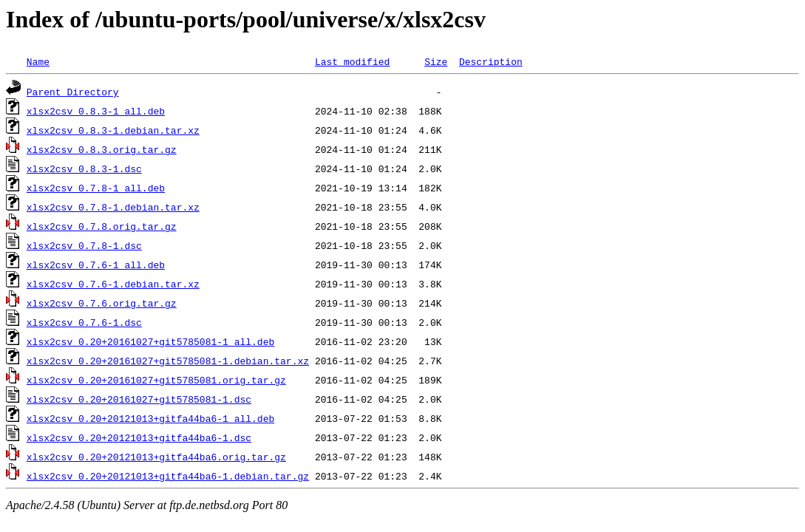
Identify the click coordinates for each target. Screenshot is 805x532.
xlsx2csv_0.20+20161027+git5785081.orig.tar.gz (156, 380)
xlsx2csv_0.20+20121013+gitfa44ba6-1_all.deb (150, 418)
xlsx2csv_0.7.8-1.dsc (84, 245)
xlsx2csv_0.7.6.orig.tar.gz (102, 303)
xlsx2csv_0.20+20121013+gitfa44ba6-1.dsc (139, 437)
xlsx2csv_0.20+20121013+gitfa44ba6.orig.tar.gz (156, 457)
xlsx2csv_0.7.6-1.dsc (84, 322)
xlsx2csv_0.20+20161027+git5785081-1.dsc (139, 399)
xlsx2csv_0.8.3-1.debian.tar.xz (113, 130)
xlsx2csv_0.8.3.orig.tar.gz (102, 149)
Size (436, 61)
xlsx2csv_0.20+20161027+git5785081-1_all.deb (150, 341)
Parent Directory (73, 92)
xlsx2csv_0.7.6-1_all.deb (96, 265)
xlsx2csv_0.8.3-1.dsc (84, 168)
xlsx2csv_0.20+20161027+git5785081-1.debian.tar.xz (168, 361)
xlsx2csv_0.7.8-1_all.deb (96, 188)
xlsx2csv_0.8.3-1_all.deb (96, 111)
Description (491, 61)
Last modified (352, 61)
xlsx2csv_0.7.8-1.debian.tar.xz (113, 207)
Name (38, 61)
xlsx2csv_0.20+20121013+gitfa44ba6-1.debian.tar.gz (168, 476)
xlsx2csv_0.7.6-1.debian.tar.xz (113, 284)
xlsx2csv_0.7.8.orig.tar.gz (102, 226)
